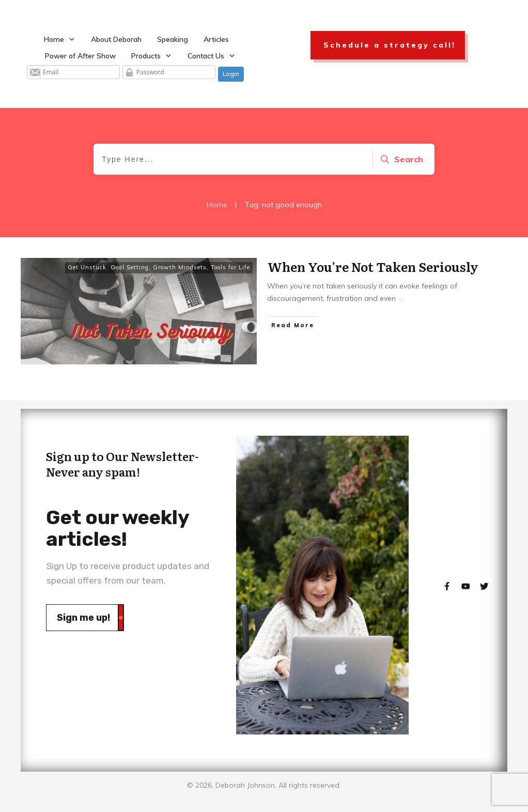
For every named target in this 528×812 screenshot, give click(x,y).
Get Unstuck (87, 267)
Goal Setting (130, 267)
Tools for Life (230, 267)
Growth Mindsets (180, 267)
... (400, 298)
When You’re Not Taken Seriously (373, 266)
